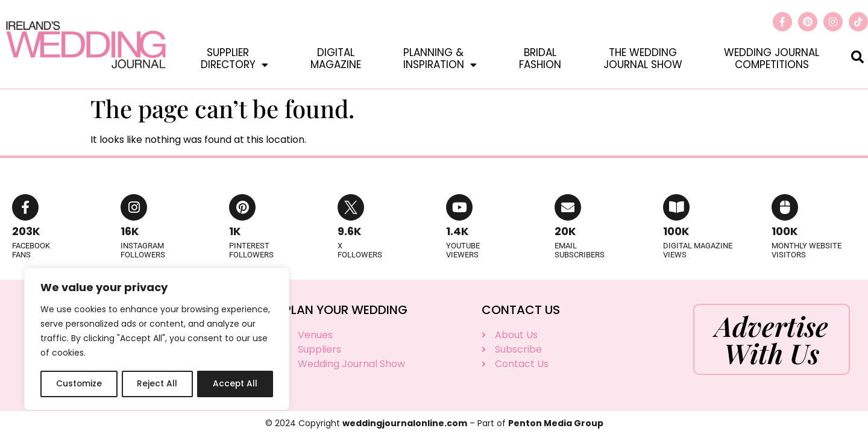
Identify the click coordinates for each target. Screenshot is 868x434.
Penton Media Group (556, 423)
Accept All (235, 384)
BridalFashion (540, 58)
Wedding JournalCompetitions (772, 58)
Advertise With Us (772, 339)
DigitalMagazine (336, 58)
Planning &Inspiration (440, 58)
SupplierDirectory (234, 58)
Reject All (157, 384)
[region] (157, 339)
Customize (79, 384)
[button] (857, 56)
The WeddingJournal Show (643, 58)
